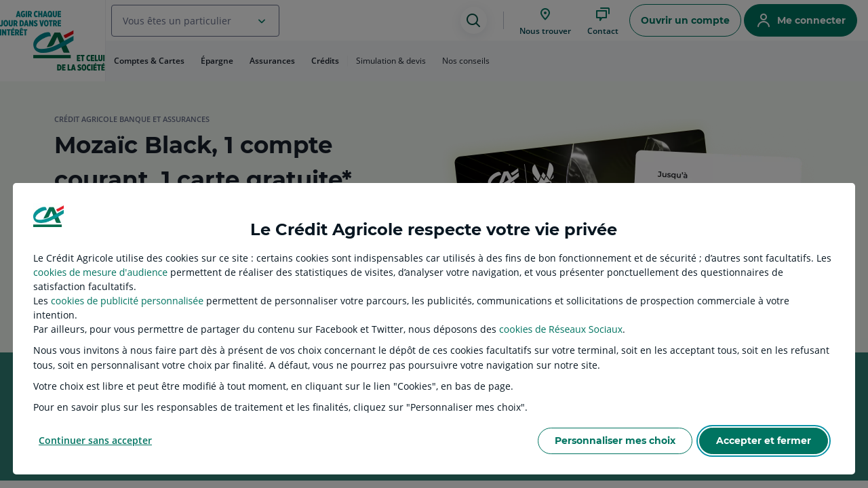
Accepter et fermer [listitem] (764, 441)
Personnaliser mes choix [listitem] (615, 441)
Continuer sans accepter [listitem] (95, 440)
